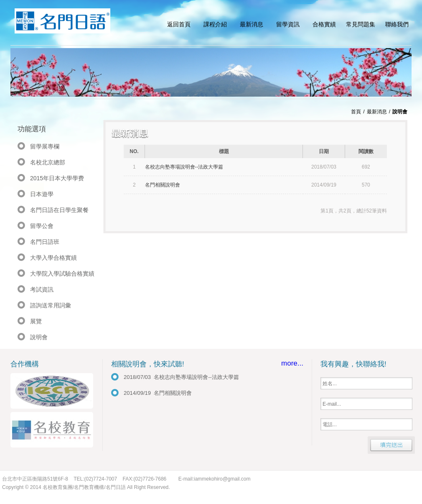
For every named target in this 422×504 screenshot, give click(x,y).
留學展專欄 (45, 146)
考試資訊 (42, 289)
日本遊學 (42, 194)
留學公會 (42, 226)
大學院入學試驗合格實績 (62, 274)
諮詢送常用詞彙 (51, 305)
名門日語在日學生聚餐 (59, 210)
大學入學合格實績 (53, 258)
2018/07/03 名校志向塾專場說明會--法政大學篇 (181, 377)
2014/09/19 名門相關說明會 (158, 393)
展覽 (36, 321)
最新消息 (377, 112)
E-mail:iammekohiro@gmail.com (215, 479)
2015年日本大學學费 (57, 178)
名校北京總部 (48, 162)
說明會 (39, 337)
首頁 (356, 112)
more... (292, 363)
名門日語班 (45, 242)
